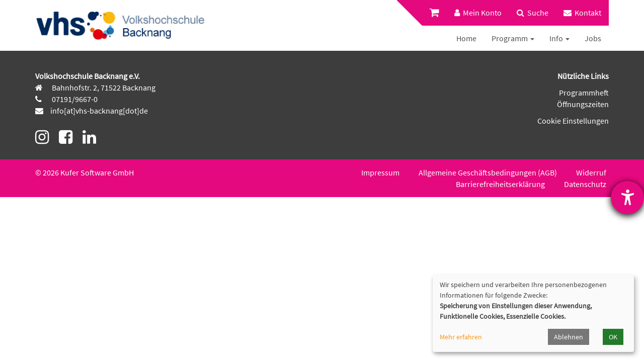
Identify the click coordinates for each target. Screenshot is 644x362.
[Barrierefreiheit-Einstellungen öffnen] (627, 198)
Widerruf (591, 172)
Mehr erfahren (461, 337)
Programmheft (584, 93)
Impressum (380, 172)
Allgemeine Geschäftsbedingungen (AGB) (488, 172)
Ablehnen (569, 337)
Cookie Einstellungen (573, 121)
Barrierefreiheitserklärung (500, 184)
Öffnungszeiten (583, 104)
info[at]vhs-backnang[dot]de (99, 111)
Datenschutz (585, 184)
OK (613, 337)
